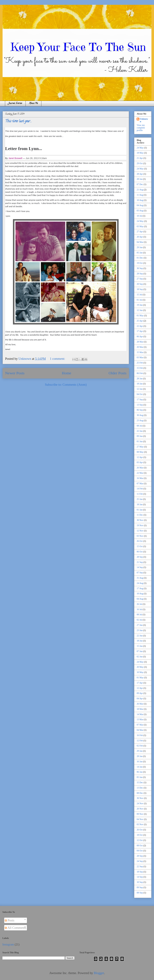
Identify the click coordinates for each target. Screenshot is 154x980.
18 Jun (140, 641)
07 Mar (140, 484)
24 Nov (140, 803)
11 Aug (140, 195)
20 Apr (140, 237)
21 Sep (140, 562)
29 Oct (140, 163)
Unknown (144, 120)
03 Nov (140, 536)
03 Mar (140, 357)
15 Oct (140, 546)
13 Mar (140, 719)
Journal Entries (15, 103)
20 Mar (140, 347)
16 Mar (140, 478)
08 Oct (140, 846)
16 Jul (139, 609)
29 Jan (140, 247)
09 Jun (140, 436)
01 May (140, 316)
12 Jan (140, 389)
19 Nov (140, 525)
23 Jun (140, 630)
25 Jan (140, 499)
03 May (140, 226)
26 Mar (140, 468)
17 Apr (140, 331)
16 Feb (140, 735)
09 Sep (140, 887)
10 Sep (140, 882)
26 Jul (139, 604)
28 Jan (140, 179)
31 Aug (140, 578)
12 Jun (140, 310)
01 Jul (139, 300)
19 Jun (140, 305)
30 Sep (140, 268)
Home (66, 373)
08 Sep (140, 893)
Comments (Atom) (75, 385)
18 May (140, 153)
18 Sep (140, 289)
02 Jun (140, 657)
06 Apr (140, 337)
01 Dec (140, 258)
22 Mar (140, 473)
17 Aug (140, 588)
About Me (33, 103)
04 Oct (140, 394)
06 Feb (140, 373)
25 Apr (140, 321)
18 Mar (140, 709)
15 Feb (140, 368)
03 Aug (140, 211)
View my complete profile (141, 128)
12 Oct (140, 840)
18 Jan (140, 384)
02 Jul (139, 620)
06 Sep (140, 410)
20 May (140, 667)
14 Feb (140, 489)
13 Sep (140, 405)
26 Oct (140, 541)
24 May (140, 148)
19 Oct (140, 263)
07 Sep (140, 573)
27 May (140, 447)
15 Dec (140, 783)
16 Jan (140, 762)
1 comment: (58, 359)
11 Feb (140, 494)
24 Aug (140, 583)
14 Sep (140, 567)
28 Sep (140, 274)
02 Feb (140, 746)
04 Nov (140, 819)
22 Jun (140, 431)
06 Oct (140, 552)
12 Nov (140, 531)
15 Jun (140, 646)
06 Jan (140, 772)
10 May (140, 672)
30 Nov (140, 520)
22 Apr (140, 326)
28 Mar (140, 342)
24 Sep (140, 861)
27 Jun (140, 625)
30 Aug (140, 415)
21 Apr (140, 158)
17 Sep (140, 400)
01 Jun (140, 441)
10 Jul (139, 216)
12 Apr (140, 457)
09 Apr (140, 693)
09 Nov (140, 814)
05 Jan (140, 253)
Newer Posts (15, 373)
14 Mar (140, 714)
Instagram (8, 944)
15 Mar (140, 352)
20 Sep (140, 284)
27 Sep (140, 279)
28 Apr (140, 174)
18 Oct (140, 835)
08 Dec (140, 793)
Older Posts (118, 373)
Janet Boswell (15, 158)
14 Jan (140, 767)
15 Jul (139, 295)
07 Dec (140, 184)
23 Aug (140, 420)
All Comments (15, 928)
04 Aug (140, 205)
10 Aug (140, 200)
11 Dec (140, 515)
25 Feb (140, 363)
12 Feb (140, 741)
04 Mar (140, 242)
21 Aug (140, 190)
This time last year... (18, 121)
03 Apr (140, 462)
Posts (10, 920)
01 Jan (140, 510)
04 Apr (140, 699)
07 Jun (140, 651)
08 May (140, 452)
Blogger (99, 973)
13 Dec (140, 788)
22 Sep (140, 866)
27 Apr (140, 232)
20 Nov (140, 809)
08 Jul (139, 426)
